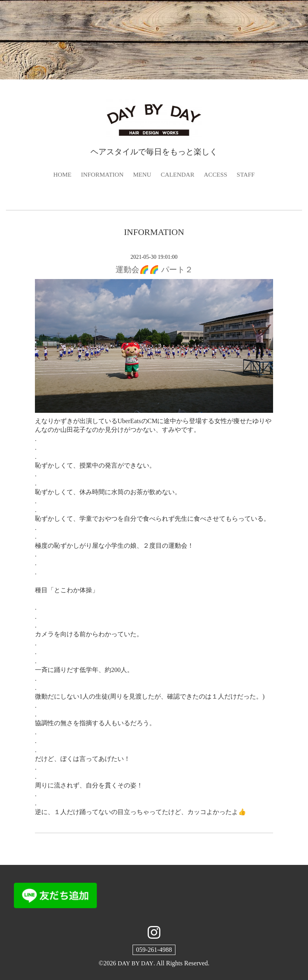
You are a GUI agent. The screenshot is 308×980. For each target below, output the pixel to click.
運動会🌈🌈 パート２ (154, 270)
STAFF (248, 174)
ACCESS (217, 174)
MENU (142, 174)
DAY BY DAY (136, 964)
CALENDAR (178, 174)
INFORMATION (101, 174)
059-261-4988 (154, 950)
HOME (61, 174)
